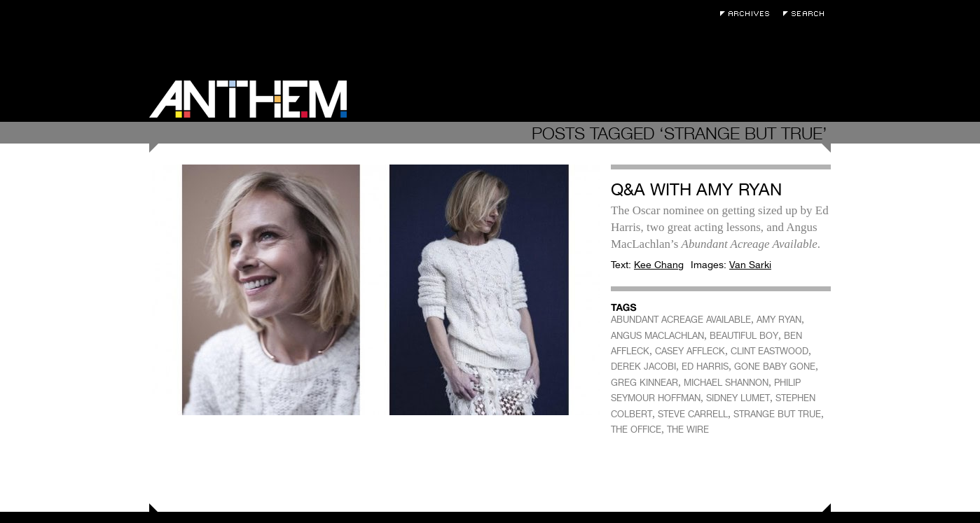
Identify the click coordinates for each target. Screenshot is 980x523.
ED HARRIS (705, 367)
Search (807, 14)
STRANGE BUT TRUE (777, 414)
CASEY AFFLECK (690, 351)
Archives (748, 14)
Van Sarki (750, 265)
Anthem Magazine (248, 99)
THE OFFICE (636, 430)
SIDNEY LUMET (738, 398)
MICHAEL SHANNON (726, 383)
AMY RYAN (779, 320)
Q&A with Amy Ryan (696, 189)
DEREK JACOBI (643, 367)
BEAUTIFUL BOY (744, 336)
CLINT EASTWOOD (769, 351)
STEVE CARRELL (693, 414)
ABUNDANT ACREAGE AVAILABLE (681, 320)
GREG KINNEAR (644, 383)
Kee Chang (659, 265)
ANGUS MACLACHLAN (657, 336)
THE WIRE (688, 430)
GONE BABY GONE (775, 367)
